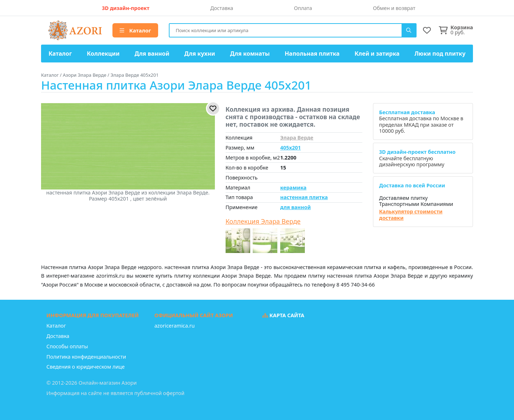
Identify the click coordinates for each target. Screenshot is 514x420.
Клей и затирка (377, 54)
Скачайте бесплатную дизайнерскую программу (417, 158)
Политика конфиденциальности (86, 357)
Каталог (135, 30)
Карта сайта (283, 315)
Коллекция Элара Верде (263, 222)
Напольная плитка (312, 54)
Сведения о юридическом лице (85, 367)
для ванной (296, 207)
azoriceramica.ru (175, 326)
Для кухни (200, 54)
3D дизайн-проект (125, 8)
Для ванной (152, 54)
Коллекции (103, 54)
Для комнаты (250, 54)
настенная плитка (304, 197)
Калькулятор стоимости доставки (411, 215)
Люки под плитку (440, 54)
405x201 (291, 148)
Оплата (303, 8)
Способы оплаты (67, 346)
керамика (293, 188)
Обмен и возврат (394, 8)
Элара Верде (297, 138)
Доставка (222, 8)
